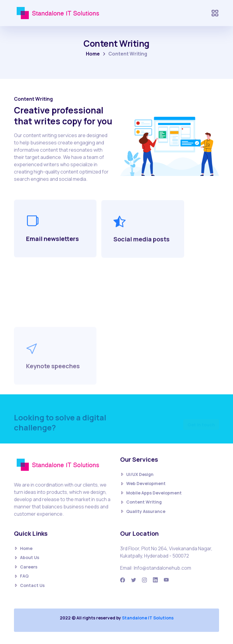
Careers (26, 567)
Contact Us (29, 586)
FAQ (21, 576)
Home (93, 54)
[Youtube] (166, 580)
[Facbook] (123, 580)
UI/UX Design (137, 475)
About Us (27, 558)
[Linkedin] (155, 580)
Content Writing (141, 502)
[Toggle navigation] (215, 13)
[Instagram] (144, 580)
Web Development (143, 484)
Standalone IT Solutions (148, 618)
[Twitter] (133, 580)
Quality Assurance (143, 512)
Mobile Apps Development (151, 493)
